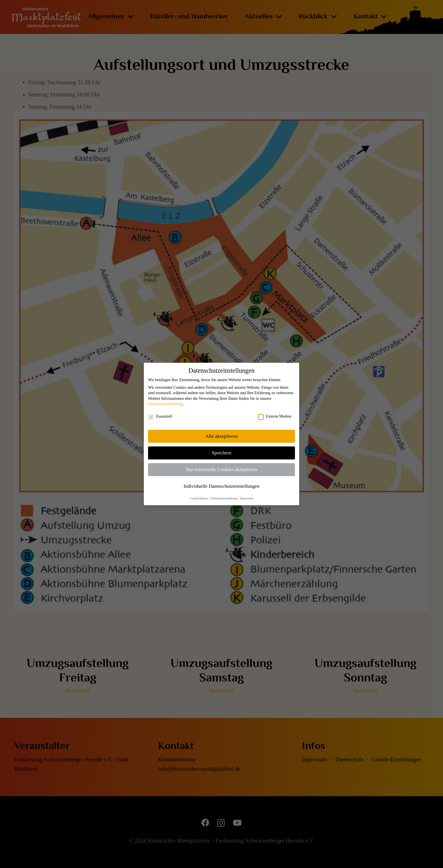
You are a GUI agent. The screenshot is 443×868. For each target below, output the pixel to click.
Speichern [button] (221, 453)
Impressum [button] (247, 498)
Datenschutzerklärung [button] (224, 498)
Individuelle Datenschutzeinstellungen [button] (222, 486)
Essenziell (160, 416)
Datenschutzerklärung (165, 404)
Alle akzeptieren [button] (221, 436)
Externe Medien (275, 416)
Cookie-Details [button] (199, 498)
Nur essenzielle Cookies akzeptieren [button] (221, 469)
